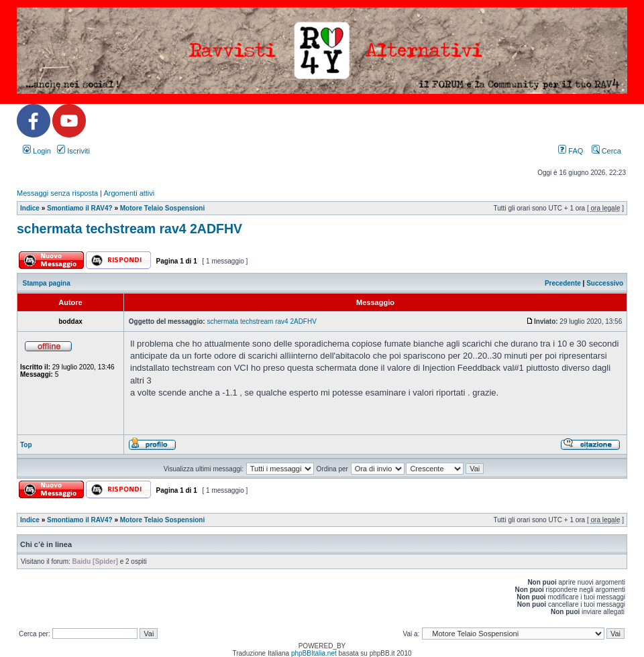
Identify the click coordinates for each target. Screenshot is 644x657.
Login (37, 151)
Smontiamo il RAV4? (80, 208)
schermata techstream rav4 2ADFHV (129, 229)
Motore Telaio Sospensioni (163, 208)
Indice (30, 208)
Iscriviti (73, 151)
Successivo (605, 283)
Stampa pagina (47, 283)
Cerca (606, 151)
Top (26, 445)
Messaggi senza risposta (57, 193)
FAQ (571, 151)
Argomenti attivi (129, 193)
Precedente (563, 283)
